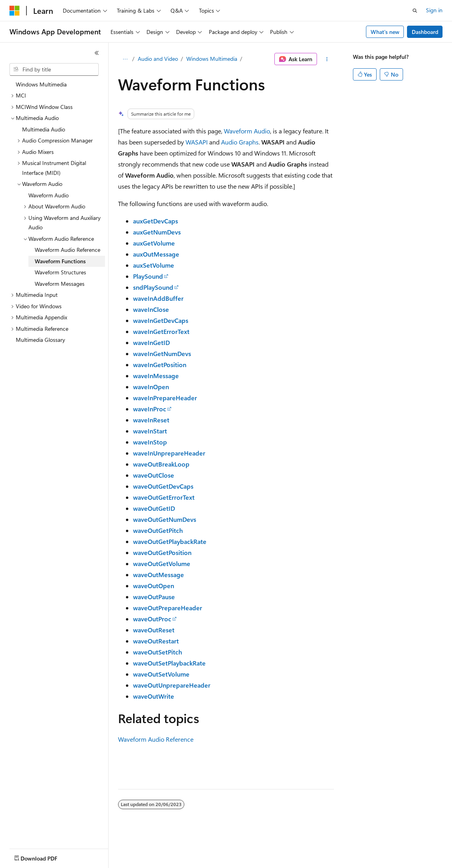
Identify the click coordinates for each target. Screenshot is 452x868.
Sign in (434, 10)
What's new (385, 32)
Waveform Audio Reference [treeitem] (68, 250)
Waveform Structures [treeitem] (60, 272)
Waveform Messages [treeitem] (60, 284)
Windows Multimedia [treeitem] (41, 84)
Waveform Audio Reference (156, 739)
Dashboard (425, 32)
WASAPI (197, 142)
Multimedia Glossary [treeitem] (40, 340)
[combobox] (54, 69)
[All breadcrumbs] (125, 59)
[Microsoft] (15, 11)
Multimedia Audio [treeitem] (44, 129)
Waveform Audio (247, 131)
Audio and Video (158, 59)
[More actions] (327, 59)
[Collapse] (97, 53)
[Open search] (415, 11)
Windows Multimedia (212, 59)
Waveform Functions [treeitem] (60, 261)
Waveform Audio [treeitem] (49, 195)
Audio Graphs (240, 142)
